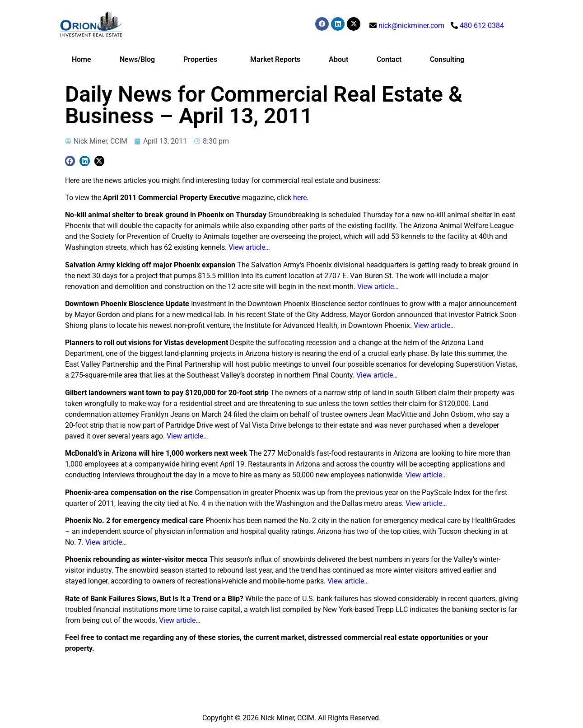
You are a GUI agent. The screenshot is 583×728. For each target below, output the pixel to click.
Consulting (447, 59)
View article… (249, 247)
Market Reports (275, 59)
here (300, 198)
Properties (203, 60)
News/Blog (137, 59)
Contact (389, 59)
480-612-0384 (482, 26)
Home (82, 59)
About (338, 59)
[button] (70, 161)
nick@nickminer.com (411, 26)
